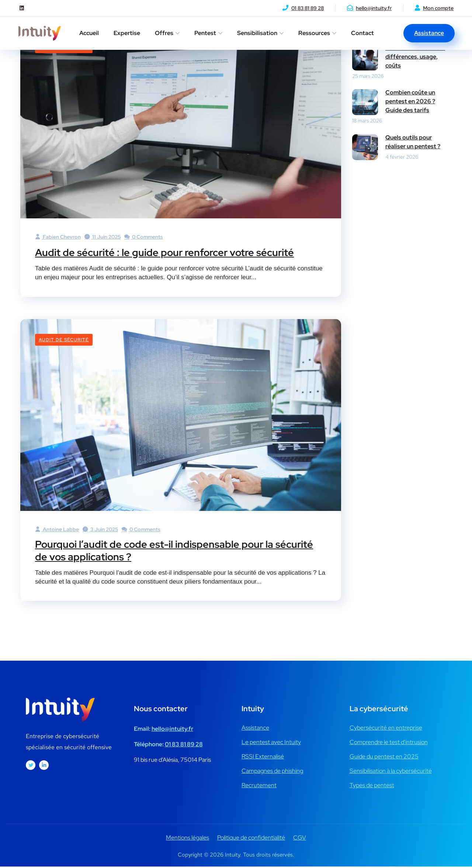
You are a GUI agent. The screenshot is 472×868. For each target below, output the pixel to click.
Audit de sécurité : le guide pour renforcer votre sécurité (177, 252)
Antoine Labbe (57, 529)
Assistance (429, 33)
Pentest (205, 33)
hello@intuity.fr (374, 8)
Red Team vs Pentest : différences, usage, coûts (415, 57)
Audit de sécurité (64, 340)
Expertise (127, 33)
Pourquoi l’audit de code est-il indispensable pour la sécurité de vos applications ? (166, 551)
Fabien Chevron (58, 237)
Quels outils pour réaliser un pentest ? (413, 142)
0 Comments (144, 237)
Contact (362, 33)
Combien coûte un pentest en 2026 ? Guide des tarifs (410, 101)
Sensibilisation (257, 33)
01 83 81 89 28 (308, 8)
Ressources (314, 33)
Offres (164, 33)
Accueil (89, 33)
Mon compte (438, 8)
